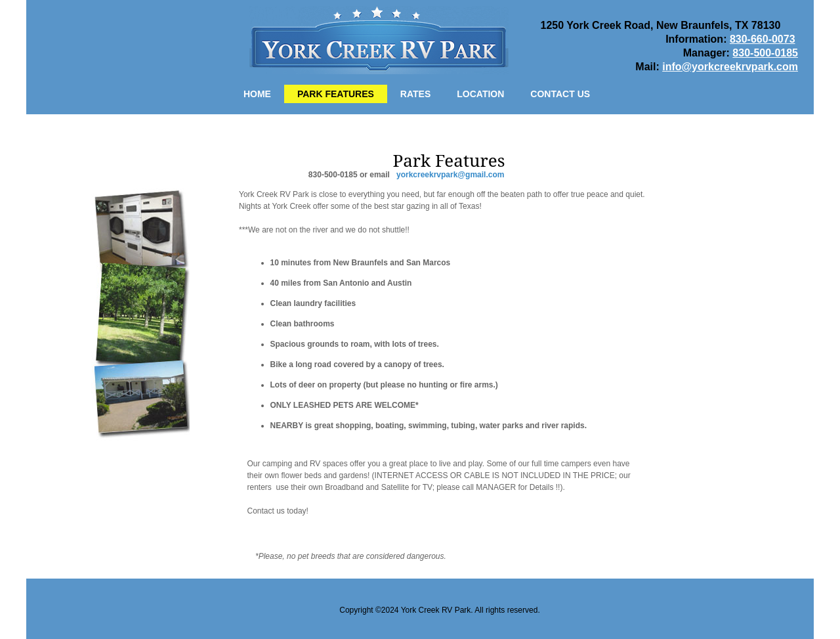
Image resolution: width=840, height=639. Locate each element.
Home (257, 94)
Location (480, 94)
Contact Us (560, 94)
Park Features (336, 94)
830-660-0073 (763, 39)
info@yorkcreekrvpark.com (730, 67)
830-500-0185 (765, 53)
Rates (415, 94)
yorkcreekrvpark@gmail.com (450, 175)
